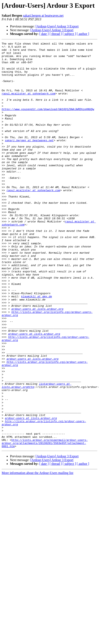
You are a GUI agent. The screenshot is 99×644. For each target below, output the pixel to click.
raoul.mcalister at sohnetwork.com (28, 104)
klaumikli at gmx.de (37, 347)
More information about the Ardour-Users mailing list (38, 554)
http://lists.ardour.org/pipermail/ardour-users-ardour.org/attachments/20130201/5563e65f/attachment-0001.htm (45, 524)
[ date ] (44, 34)
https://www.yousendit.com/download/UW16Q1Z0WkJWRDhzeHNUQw (48, 123)
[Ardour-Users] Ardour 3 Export (57, 26)
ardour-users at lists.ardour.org (37, 362)
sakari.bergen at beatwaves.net (43, 16)
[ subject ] (69, 34)
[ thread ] (56, 34)
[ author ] (83, 34)
